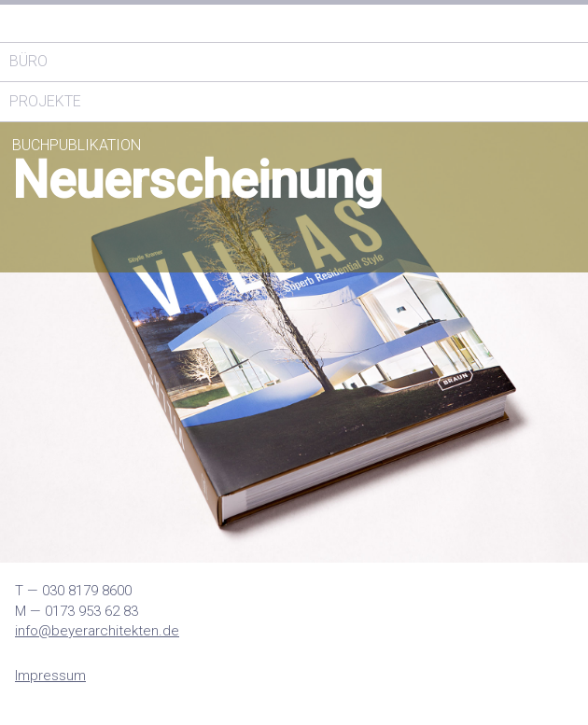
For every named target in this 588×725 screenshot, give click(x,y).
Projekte (45, 101)
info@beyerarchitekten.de (97, 631)
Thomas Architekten (140, 23)
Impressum (50, 676)
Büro (28, 61)
